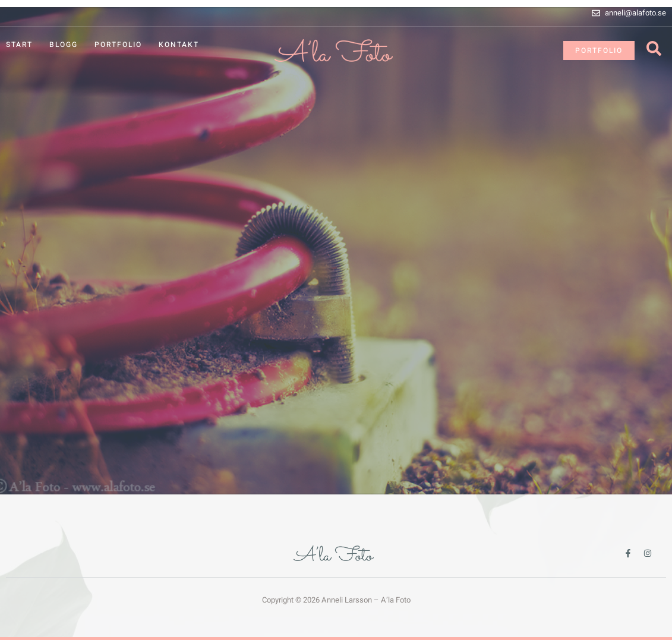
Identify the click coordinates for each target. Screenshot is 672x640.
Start (19, 45)
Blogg (64, 45)
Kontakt (179, 45)
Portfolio (118, 45)
